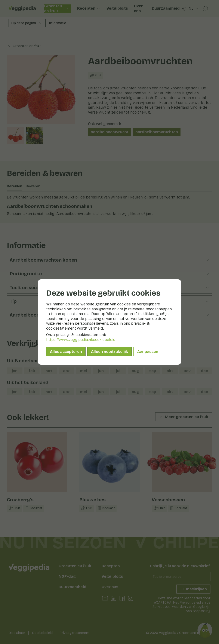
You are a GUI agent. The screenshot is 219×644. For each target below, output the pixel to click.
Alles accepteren (66, 352)
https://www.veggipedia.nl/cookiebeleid (81, 340)
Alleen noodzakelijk (109, 352)
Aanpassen (148, 352)
